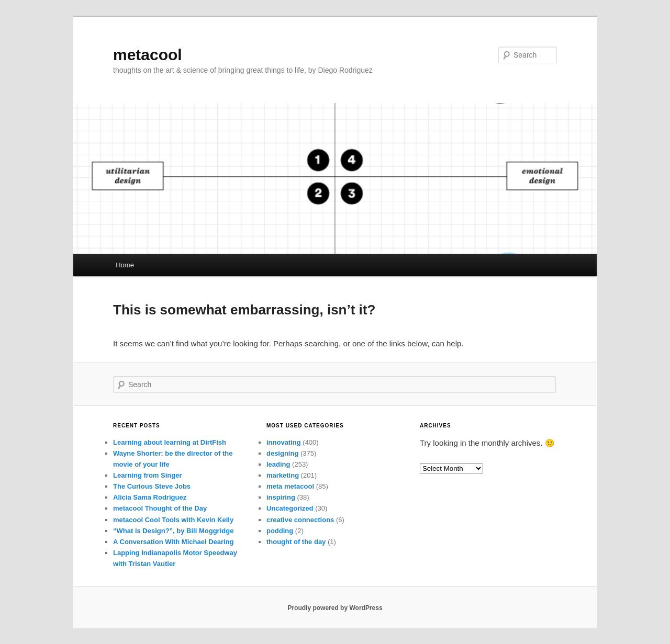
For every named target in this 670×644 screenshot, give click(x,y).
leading (278, 464)
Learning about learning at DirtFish (170, 442)
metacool (148, 55)
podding (280, 531)
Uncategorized (290, 508)
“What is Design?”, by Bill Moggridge (173, 531)
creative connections (300, 520)
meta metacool (290, 486)
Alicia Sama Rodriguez (150, 497)
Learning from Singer (147, 475)
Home (125, 265)
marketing (283, 475)
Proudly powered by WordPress (335, 608)
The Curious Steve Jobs (152, 486)
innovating (284, 442)
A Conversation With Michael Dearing (174, 542)
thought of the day (296, 542)
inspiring (281, 497)
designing (282, 453)
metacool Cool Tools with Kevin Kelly (173, 520)
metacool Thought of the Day (160, 508)
